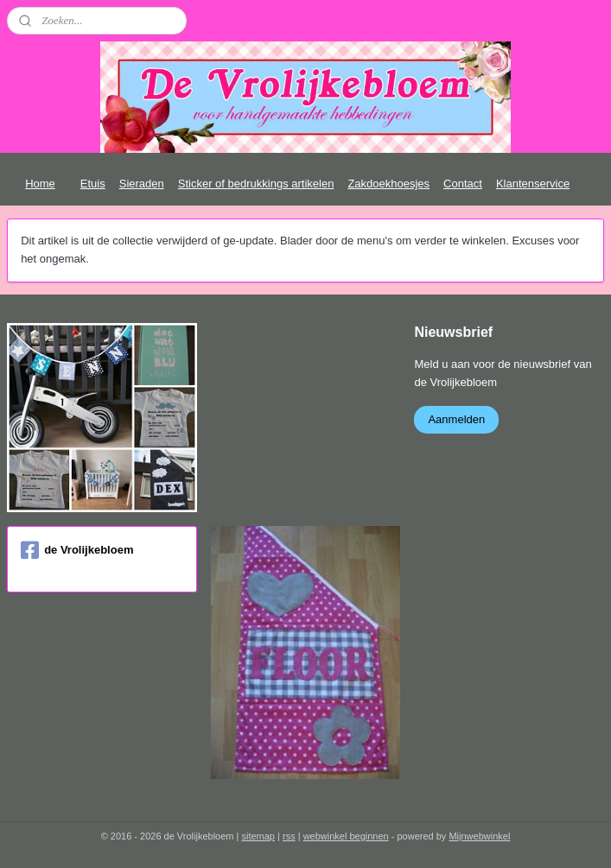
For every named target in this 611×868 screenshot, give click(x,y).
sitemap (258, 836)
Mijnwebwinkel (479, 836)
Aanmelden (456, 419)
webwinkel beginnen (346, 836)
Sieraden (142, 184)
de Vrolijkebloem (77, 550)
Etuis (93, 184)
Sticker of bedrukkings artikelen (256, 184)
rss (289, 836)
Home (40, 184)
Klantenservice (533, 184)
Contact (463, 184)
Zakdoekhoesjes (388, 184)
